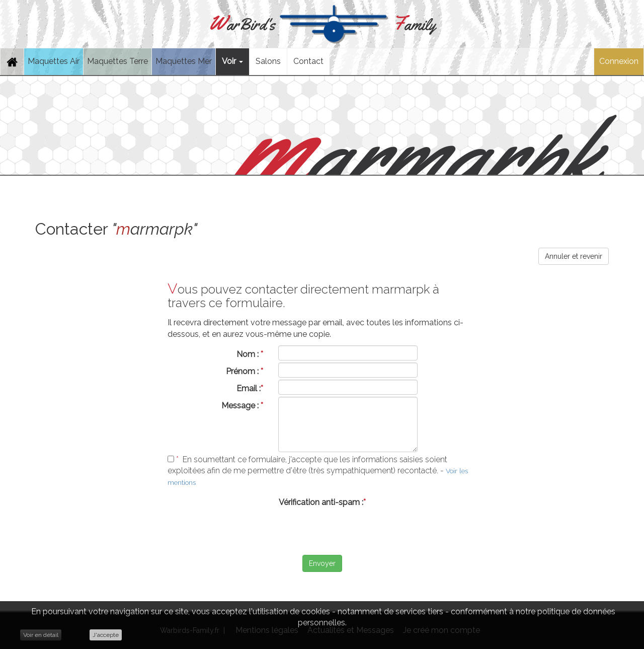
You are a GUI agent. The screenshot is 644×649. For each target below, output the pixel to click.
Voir (232, 61)
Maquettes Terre (117, 61)
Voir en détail (41, 635)
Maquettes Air (54, 61)
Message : (242, 406)
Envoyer (322, 563)
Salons (268, 61)
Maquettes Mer (184, 61)
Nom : (250, 354)
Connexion (619, 61)
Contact (308, 61)
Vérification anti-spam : (322, 502)
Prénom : (245, 371)
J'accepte (106, 635)
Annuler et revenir (574, 256)
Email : (250, 388)
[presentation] (322, 531)
